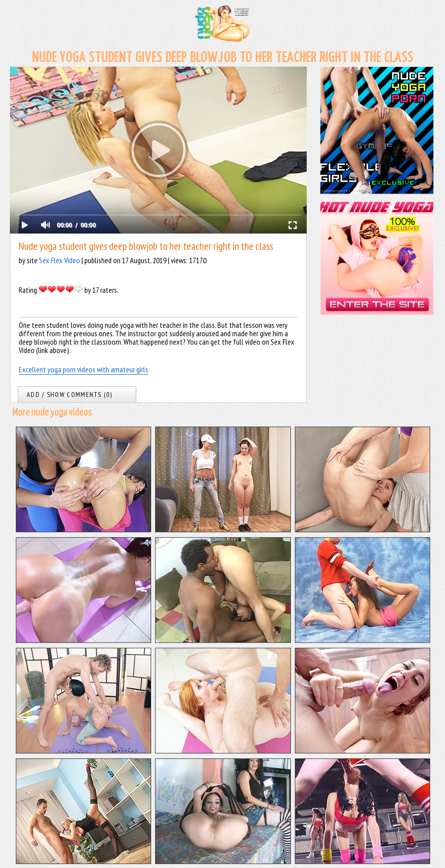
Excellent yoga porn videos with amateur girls (83, 369)
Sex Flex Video (60, 260)
